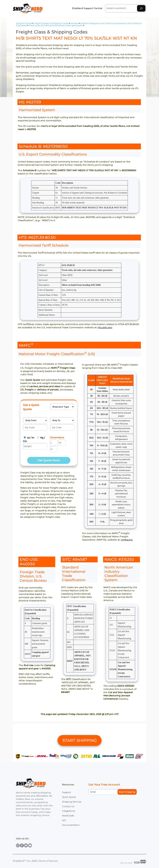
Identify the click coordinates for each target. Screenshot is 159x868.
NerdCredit (68, 816)
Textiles (74, 23)
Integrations (69, 811)
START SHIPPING (80, 740)
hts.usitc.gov (105, 327)
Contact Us (68, 806)
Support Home (24, 23)
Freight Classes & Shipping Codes (51, 23)
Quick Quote (69, 797)
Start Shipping (127, 792)
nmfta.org (127, 540)
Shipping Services (72, 802)
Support (66, 792)
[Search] (141, 8)
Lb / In (31, 438)
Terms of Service (48, 861)
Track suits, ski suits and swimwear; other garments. (56, 25)
